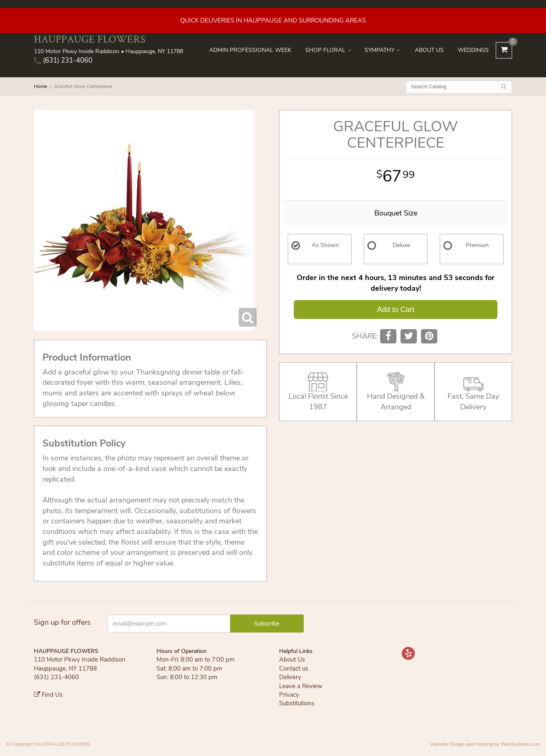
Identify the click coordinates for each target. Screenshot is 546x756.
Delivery (290, 677)
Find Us (48, 695)
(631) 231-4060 (63, 60)
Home (40, 86)
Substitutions (297, 703)
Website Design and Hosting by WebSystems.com (485, 744)
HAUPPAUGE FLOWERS (90, 39)
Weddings (473, 50)
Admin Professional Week (250, 50)
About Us (429, 50)
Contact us (294, 669)
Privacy (289, 695)
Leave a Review (301, 686)
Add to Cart (395, 310)
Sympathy (379, 50)
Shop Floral (325, 50)
